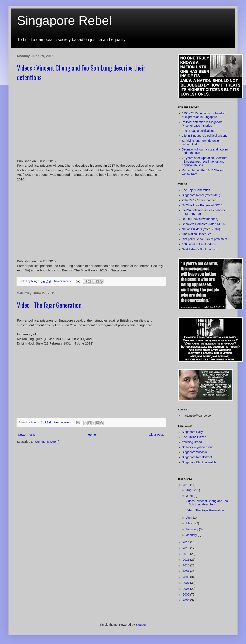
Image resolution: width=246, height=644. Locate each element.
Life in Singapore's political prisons (205, 136)
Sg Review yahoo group (198, 447)
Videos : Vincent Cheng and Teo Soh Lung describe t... (207, 503)
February (193, 529)
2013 (187, 548)
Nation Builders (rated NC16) (201, 229)
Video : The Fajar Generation (49, 305)
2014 (187, 542)
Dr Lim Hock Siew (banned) (200, 219)
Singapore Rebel (64, 21)
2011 (187, 560)
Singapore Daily (192, 432)
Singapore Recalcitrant (197, 457)
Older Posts (157, 435)
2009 (187, 571)
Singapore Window (194, 452)
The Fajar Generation (196, 190)
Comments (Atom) (47, 442)
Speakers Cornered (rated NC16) (204, 224)
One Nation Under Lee (197, 234)
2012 (187, 554)
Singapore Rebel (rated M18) (201, 195)
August (191, 490)
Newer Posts (26, 435)
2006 (187, 589)
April (190, 518)
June (190, 496)
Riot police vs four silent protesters (205, 239)
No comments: (63, 281)
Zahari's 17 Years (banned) (200, 200)
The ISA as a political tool (199, 131)
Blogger (141, 625)
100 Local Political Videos (199, 244)
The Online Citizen (194, 437)
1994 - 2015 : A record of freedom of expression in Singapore (204, 115)
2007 (187, 583)
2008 (187, 577)
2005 (187, 594)
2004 (187, 600)
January (192, 535)
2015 (187, 485)
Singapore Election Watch (199, 462)
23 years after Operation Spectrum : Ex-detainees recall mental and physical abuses (205, 162)
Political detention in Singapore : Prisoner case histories (203, 124)
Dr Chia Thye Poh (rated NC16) (203, 205)
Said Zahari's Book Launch (200, 249)
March (191, 523)
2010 (187, 565)
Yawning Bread (192, 442)
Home (92, 435)
